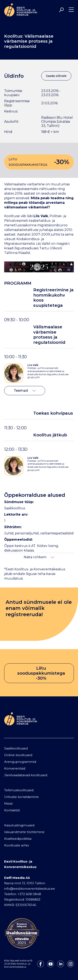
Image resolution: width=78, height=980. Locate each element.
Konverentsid (15, 768)
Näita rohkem (39, 557)
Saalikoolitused (16, 748)
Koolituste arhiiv (17, 845)
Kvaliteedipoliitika (18, 839)
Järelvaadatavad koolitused (26, 775)
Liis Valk (33, 365)
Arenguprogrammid (20, 762)
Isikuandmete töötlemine (24, 832)
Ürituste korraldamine (21, 797)
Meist (8, 803)
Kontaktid (12, 810)
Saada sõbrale (56, 76)
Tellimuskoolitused (19, 790)
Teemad (25, 391)
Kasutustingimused (19, 825)
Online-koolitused (18, 755)
